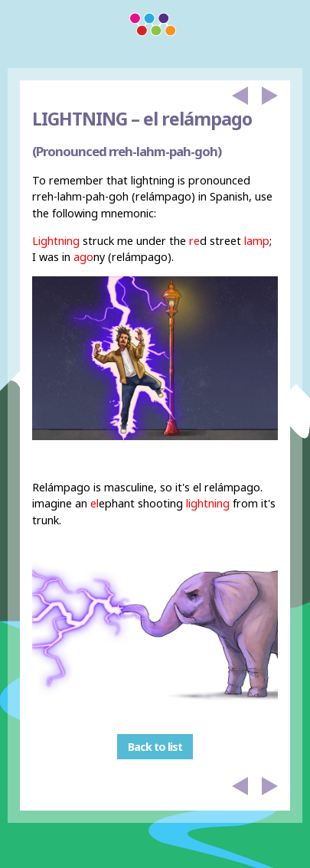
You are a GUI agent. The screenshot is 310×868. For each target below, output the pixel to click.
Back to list (155, 747)
